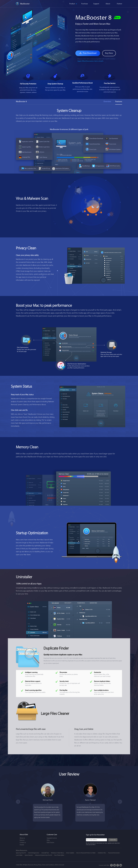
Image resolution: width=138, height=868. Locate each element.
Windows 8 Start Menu (57, 853)
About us (22, 838)
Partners (22, 840)
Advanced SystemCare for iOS (44, 855)
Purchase (85, 4)
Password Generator (114, 853)
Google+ (118, 865)
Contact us (23, 843)
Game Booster (29, 855)
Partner (119, 4)
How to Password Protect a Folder (86, 853)
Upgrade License (52, 838)
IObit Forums (50, 843)
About (108, 4)
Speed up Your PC (21, 853)
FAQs (48, 840)
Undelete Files (102, 853)
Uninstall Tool (45, 853)
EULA (57, 865)
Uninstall (62, 865)
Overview (107, 102)
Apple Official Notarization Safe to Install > (91, 61)
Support (96, 4)
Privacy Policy (38, 865)
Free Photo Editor (59, 855)
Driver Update (70, 853)
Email (121, 865)
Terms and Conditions (48, 865)
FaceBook (112, 865)
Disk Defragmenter (34, 853)
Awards (22, 845)
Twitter (115, 865)
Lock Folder (19, 855)
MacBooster (25, 4)
